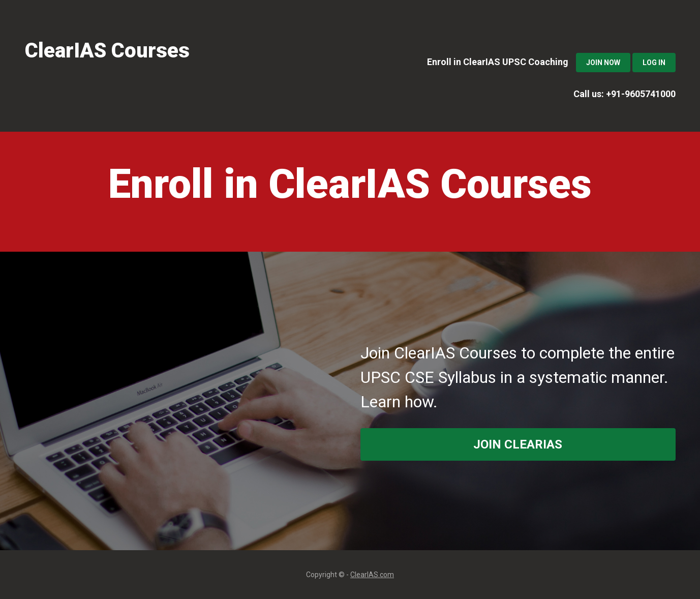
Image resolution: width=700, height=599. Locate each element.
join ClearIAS (518, 444)
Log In (654, 63)
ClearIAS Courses (107, 51)
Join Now (603, 63)
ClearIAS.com (372, 575)
